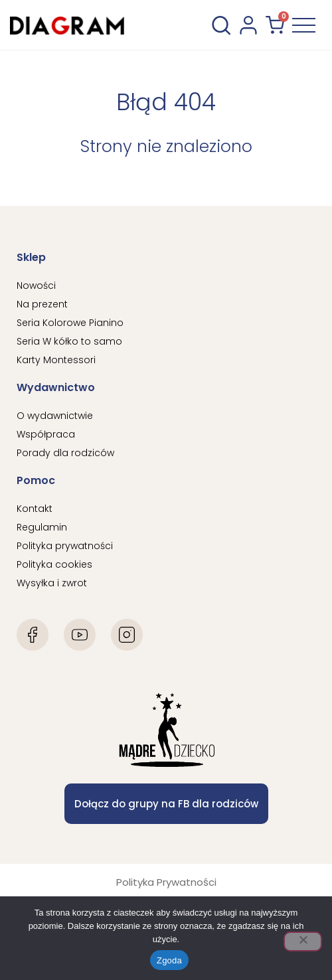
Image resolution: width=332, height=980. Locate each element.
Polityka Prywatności (166, 882)
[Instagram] (127, 635)
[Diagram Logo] (67, 25)
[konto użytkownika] (248, 25)
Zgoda (169, 960)
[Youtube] (80, 635)
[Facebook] (33, 635)
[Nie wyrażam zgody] (303, 941)
